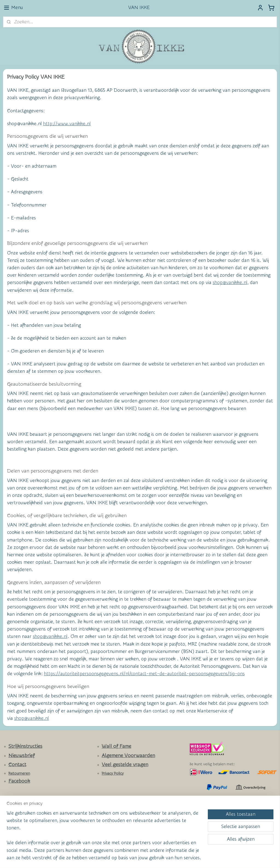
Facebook (19, 781)
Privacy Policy (113, 774)
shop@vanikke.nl (230, 283)
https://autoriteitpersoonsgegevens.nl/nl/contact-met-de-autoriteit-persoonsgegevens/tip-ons (144, 674)
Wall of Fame (116, 746)
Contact (17, 765)
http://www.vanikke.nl (67, 124)
